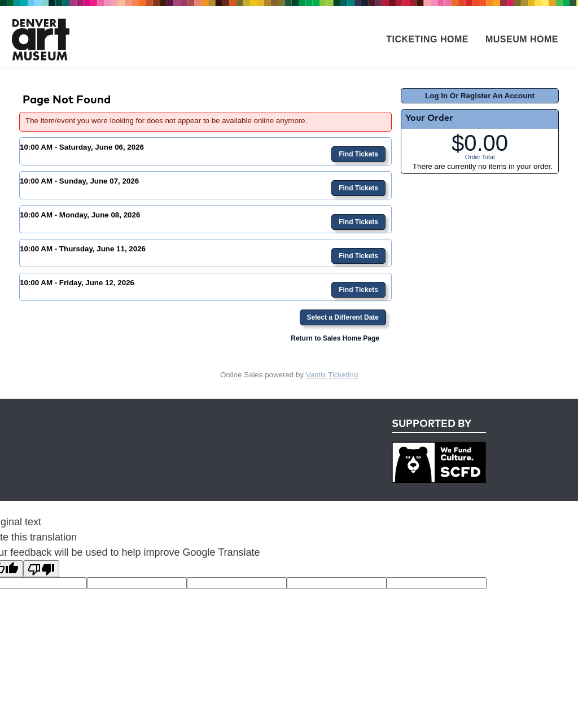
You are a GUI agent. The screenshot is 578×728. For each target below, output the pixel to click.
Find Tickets (358, 154)
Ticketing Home (427, 39)
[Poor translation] (41, 569)
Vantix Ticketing (332, 375)
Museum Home (522, 39)
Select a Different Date (343, 317)
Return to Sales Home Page (335, 338)
